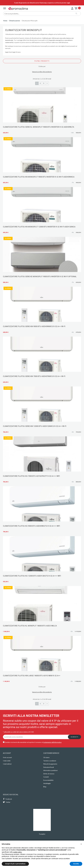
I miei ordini (7, 761)
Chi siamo (46, 757)
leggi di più (9, 52)
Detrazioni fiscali (49, 767)
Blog (45, 787)
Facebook (7, 799)
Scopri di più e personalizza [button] (15, 864)
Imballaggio (47, 783)
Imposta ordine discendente (42, 72)
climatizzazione (36, 38)
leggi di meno (16, 52)
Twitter (7, 802)
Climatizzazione (14, 21)
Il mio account (7, 757)
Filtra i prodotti (42, 61)
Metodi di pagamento (50, 764)
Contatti (46, 777)
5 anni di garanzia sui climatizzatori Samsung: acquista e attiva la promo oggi (42, 3)
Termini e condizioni (50, 761)
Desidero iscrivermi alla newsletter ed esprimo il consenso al (32, 742)
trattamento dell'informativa (52, 742)
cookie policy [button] (17, 852)
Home (5, 21)
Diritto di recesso (49, 774)
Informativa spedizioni (50, 770)
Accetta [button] (76, 864)
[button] (81, 844)
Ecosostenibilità (48, 780)
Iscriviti (74, 737)
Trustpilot (42, 834)
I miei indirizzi (7, 764)
